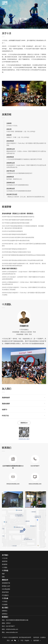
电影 (3, 574)
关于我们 (5, 555)
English (27, 640)
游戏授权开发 (6, 583)
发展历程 (5, 561)
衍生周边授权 (6, 589)
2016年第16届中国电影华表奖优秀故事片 (14, 234)
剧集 (3, 577)
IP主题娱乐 (5, 595)
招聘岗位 (5, 611)
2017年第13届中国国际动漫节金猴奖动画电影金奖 (17, 220)
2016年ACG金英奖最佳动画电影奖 (12, 231)
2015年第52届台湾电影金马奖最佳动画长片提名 (16, 252)
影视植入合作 (6, 586)
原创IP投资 (5, 592)
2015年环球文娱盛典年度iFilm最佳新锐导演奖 (16, 241)
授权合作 (5, 580)
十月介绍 (5, 558)
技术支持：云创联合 (40, 637)
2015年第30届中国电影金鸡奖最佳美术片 (14, 249)
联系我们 (5, 617)
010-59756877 (10, 626)
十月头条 (5, 598)
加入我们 (5, 608)
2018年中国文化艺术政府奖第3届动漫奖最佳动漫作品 (18, 217)
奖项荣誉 (5, 564)
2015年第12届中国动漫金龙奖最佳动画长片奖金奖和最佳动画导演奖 (23, 260)
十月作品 (5, 571)
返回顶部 (37, 640)
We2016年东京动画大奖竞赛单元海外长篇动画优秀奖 (18, 237)
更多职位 (24, 423)
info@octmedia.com (12, 629)
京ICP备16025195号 (25, 637)
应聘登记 (5, 614)
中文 (22, 640)
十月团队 (5, 567)
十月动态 (5, 601)
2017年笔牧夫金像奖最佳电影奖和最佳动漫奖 (16, 223)
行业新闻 (5, 605)
